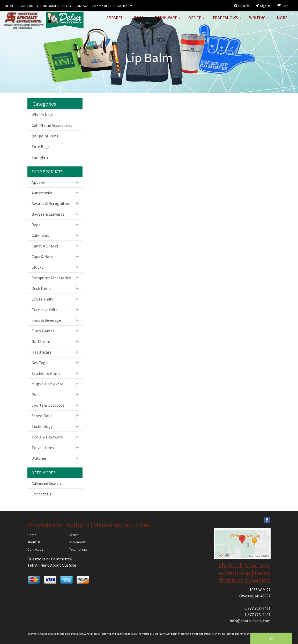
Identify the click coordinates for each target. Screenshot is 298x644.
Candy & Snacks (45, 246)
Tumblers (40, 157)
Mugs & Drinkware (47, 384)
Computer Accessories (51, 278)
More (284, 21)
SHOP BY (120, 6)
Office (196, 21)
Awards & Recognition (51, 203)
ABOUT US (25, 6)
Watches (39, 458)
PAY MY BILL (101, 6)
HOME (9, 6)
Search (74, 535)
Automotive (42, 193)
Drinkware (168, 21)
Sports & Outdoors (48, 405)
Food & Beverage (46, 320)
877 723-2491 (259, 608)
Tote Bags (41, 147)
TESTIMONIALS (48, 6)
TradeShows (227, 21)
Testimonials (78, 549)
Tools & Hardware (47, 437)
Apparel (116, 21)
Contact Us (41, 494)
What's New (42, 115)
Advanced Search (46, 483)
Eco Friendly (42, 299)
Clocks (37, 267)
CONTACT (82, 6)
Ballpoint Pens (45, 136)
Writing (259, 21)
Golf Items (41, 341)
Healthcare (42, 352)
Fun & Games (43, 331)
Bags (140, 21)
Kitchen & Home (46, 373)
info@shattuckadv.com (250, 621)
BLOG (67, 6)
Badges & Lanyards (48, 214)
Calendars (40, 235)
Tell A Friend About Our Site (52, 565)
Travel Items (43, 448)
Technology (42, 426)
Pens (36, 394)
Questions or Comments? (50, 559)
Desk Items (42, 288)
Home (32, 535)
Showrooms (78, 542)
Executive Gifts (44, 310)
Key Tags (39, 363)
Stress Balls (42, 416)
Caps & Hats (42, 257)
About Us (34, 542)
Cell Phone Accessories (52, 125)
